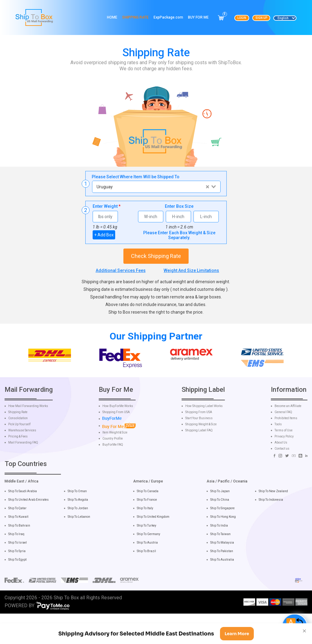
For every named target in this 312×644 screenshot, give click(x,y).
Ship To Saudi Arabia (23, 521)
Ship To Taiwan (220, 564)
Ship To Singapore (222, 538)
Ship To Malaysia (222, 572)
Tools (278, 454)
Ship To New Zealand (273, 521)
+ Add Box (104, 235)
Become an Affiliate (288, 436)
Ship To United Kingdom (153, 547)
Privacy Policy (284, 466)
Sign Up (261, 18)
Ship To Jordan (78, 538)
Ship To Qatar (17, 538)
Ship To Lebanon (79, 547)
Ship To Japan (220, 521)
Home (112, 17)
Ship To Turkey (147, 555)
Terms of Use (284, 460)
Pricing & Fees (18, 466)
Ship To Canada (148, 521)
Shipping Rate (135, 17)
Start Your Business (199, 448)
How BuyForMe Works (118, 436)
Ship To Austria (147, 572)
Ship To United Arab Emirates (28, 529)
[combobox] (156, 187)
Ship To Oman (77, 521)
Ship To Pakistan (222, 581)
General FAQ (283, 442)
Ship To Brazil (146, 581)
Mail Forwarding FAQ (23, 472)
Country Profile (113, 468)
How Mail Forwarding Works (28, 436)
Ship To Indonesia (271, 529)
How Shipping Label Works (204, 436)
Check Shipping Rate (156, 256)
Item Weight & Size (115, 462)
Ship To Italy (145, 538)
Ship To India (219, 555)
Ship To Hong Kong (223, 547)
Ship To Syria (17, 581)
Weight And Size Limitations (191, 270)
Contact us (282, 478)
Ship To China (220, 529)
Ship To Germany (149, 564)
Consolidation (18, 448)
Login (242, 18)
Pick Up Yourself (19, 454)
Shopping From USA (116, 442)
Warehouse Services (22, 460)
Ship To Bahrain (19, 555)
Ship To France (147, 529)
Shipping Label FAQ (199, 460)
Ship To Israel (18, 572)
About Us (281, 472)
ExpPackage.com (168, 17)
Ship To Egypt (17, 589)
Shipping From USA (199, 442)
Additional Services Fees (121, 270)
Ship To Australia (222, 589)
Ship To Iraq (16, 564)
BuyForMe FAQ (113, 474)
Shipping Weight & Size (201, 454)
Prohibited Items (286, 448)
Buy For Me (198, 17)
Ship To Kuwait (18, 547)
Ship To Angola (78, 529)
